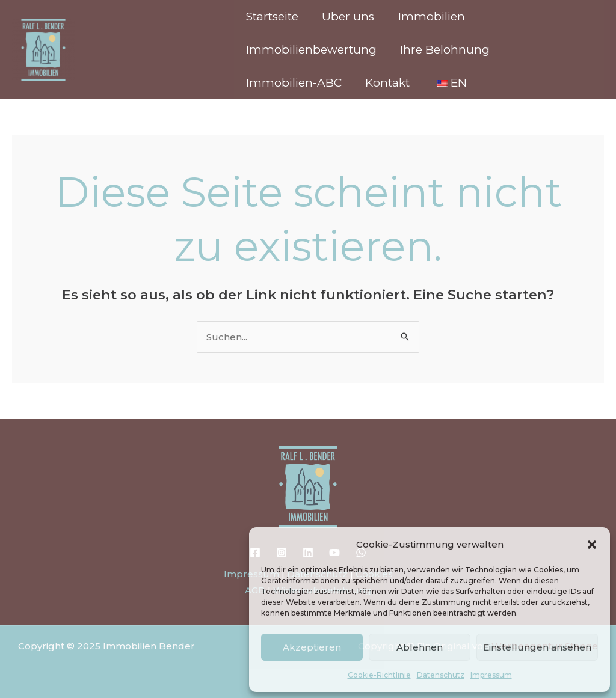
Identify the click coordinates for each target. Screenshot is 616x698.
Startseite (272, 17)
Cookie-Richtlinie (379, 675)
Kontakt (386, 83)
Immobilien (429, 17)
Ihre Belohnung (444, 50)
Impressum (491, 675)
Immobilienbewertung (311, 50)
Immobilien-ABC (293, 83)
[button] (592, 545)
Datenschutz (441, 675)
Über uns (347, 17)
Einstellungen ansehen (537, 647)
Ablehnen (420, 647)
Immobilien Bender (129, 44)
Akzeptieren (312, 647)
